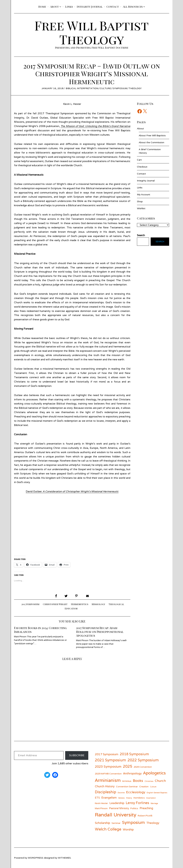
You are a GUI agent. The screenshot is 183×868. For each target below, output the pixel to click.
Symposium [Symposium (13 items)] (133, 822)
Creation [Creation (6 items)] (144, 786)
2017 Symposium (30, 604)
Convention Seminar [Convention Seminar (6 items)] (127, 786)
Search (160, 242)
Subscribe (77, 755)
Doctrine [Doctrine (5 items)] (121, 793)
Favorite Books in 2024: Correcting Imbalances (40, 630)
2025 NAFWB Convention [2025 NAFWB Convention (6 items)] (108, 774)
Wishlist (141, 208)
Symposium (120, 88)
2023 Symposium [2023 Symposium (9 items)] (108, 766)
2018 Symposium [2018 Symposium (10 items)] (134, 754)
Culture (105, 88)
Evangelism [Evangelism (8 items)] (109, 797)
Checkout (142, 167)
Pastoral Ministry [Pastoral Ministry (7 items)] (119, 808)
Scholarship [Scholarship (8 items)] (102, 823)
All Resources (133, 7)
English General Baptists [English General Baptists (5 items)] (157, 793)
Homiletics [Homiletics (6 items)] (139, 798)
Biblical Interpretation (82, 88)
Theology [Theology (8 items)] (153, 823)
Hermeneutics (80, 604)
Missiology (98, 604)
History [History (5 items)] (129, 798)
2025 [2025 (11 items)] (128, 766)
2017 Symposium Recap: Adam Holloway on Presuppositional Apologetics (100, 632)
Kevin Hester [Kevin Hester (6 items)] (101, 803)
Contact (113, 7)
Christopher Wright (55, 604)
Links (69, 7)
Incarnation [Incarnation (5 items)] (151, 798)
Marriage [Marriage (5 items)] (154, 803)
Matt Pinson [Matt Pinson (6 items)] (101, 808)
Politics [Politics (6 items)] (134, 808)
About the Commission (151, 142)
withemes (64, 858)
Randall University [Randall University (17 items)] (116, 815)
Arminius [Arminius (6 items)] (127, 781)
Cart (139, 160)
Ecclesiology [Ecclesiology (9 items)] (136, 792)
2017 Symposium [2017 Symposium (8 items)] (107, 754)
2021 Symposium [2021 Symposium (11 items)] (110, 760)
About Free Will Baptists (152, 135)
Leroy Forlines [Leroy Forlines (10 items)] (137, 803)
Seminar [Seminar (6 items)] (116, 823)
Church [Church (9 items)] (160, 781)
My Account (144, 194)
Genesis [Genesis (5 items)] (121, 798)
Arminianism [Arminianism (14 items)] (108, 780)
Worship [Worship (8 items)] (128, 829)
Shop (140, 201)
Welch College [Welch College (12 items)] (108, 829)
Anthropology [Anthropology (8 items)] (132, 773)
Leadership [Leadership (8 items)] (117, 803)
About (54, 7)
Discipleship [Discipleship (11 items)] (106, 792)
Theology (135, 88)
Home (42, 7)
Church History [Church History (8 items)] (105, 786)
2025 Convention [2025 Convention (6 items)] (143, 767)
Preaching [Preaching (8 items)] (146, 808)
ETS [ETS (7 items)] (97, 798)
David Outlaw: (72, 491)
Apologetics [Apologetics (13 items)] (154, 773)
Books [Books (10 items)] (138, 781)
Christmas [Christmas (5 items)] (149, 781)
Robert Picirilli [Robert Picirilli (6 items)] (145, 816)
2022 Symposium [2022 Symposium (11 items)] (143, 760)
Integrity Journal (90, 7)
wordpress (36, 858)
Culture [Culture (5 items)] (153, 787)
